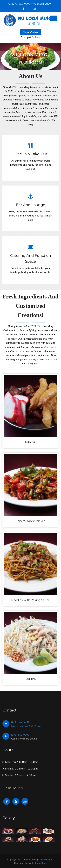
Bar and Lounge (30, 205)
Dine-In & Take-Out (30, 154)
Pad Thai (31, 679)
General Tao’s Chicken (30, 521)
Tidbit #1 (30, 442)
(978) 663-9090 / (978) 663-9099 (30, 4)
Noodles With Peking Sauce (30, 600)
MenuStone (41, 863)
